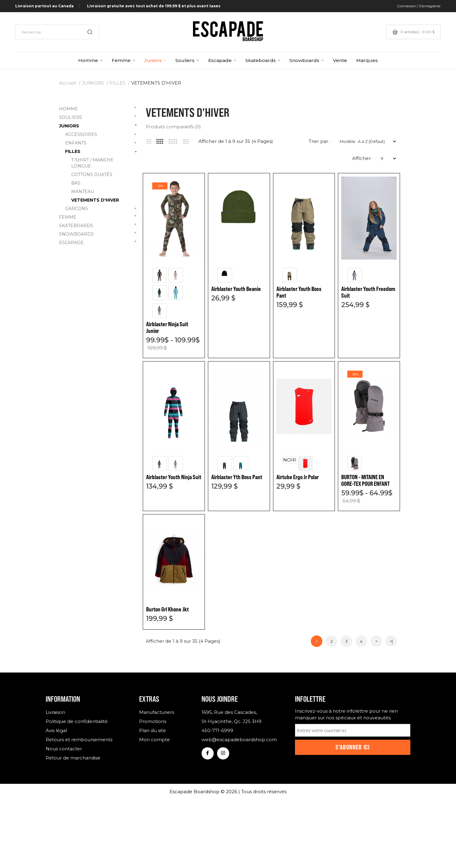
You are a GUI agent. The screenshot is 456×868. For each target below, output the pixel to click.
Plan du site (153, 730)
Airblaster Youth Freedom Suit (368, 292)
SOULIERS (98, 117)
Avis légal (56, 730)
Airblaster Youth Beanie (236, 289)
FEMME (98, 216)
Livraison (55, 712)
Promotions (153, 721)
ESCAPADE (98, 242)
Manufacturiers (157, 712)
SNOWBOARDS (98, 233)
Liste (186, 141)
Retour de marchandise (73, 758)
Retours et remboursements (79, 740)
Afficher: (362, 158)
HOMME (98, 108)
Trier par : (319, 141)
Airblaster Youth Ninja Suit (174, 477)
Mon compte (154, 740)
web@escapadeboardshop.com (239, 740)
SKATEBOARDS (98, 225)
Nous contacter (64, 749)
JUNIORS (93, 83)
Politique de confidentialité (77, 721)
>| (391, 641)
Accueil (68, 83)
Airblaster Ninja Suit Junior (167, 327)
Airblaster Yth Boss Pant (237, 477)
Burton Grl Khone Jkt (167, 609)
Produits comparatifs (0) (173, 127)
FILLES (118, 83)
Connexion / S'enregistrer (419, 6)
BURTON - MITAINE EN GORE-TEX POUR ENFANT (365, 480)
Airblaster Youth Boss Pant (299, 292)
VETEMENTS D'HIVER (156, 83)
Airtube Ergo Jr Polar (298, 477)
